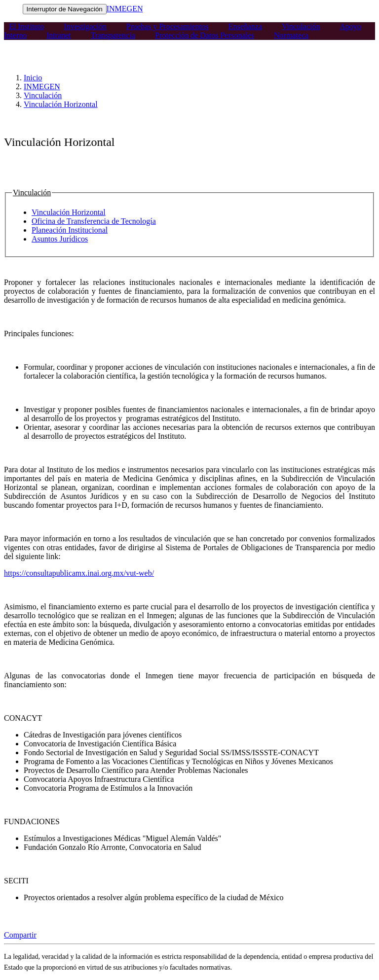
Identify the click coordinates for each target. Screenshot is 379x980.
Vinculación (301, 26)
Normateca (291, 35)
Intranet (59, 35)
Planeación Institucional (70, 230)
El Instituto (27, 26)
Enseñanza (245, 26)
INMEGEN (125, 9)
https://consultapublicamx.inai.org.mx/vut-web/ (79, 573)
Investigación (85, 26)
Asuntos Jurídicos (60, 239)
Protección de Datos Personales (205, 35)
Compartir (20, 935)
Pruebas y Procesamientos (168, 26)
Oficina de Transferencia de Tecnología (94, 221)
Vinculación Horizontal (61, 104)
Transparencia (113, 35)
